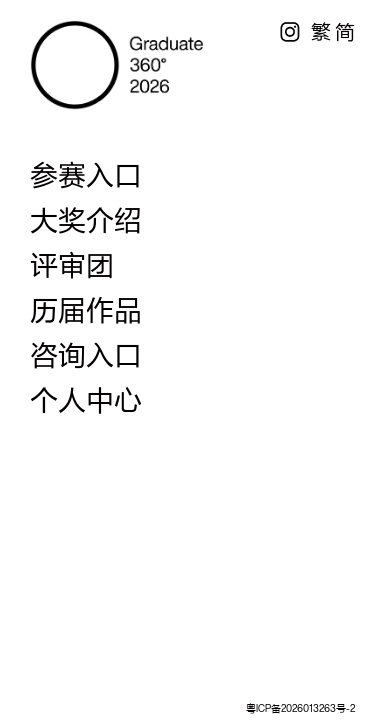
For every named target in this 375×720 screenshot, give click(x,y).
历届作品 (86, 310)
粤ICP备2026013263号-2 (300, 708)
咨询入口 (86, 355)
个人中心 (86, 400)
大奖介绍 (86, 220)
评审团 (72, 265)
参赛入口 (86, 175)
